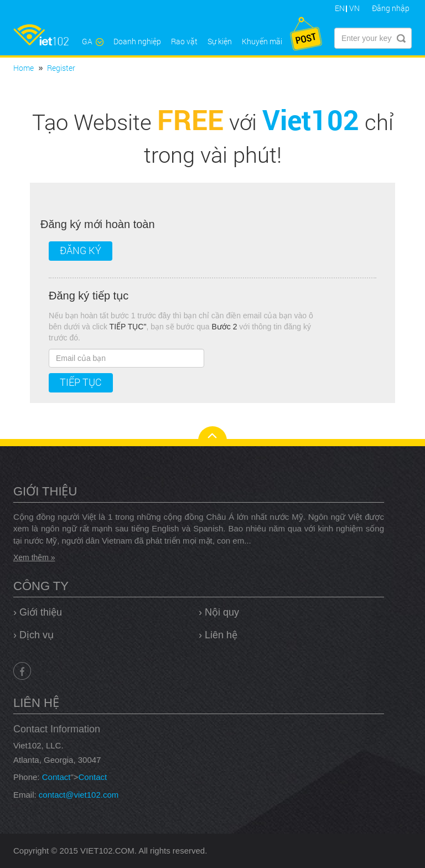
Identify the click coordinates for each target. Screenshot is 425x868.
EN (340, 8)
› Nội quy (219, 612)
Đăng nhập (391, 8)
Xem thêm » (34, 557)
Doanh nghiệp (137, 41)
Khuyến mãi (262, 41)
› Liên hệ (218, 635)
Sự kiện (220, 41)
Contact (56, 777)
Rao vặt (184, 41)
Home (24, 68)
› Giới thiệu (38, 612)
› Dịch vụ (33, 635)
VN (354, 8)
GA (93, 41)
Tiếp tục (81, 382)
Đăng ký (81, 250)
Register (61, 68)
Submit (401, 38)
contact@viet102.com (79, 795)
